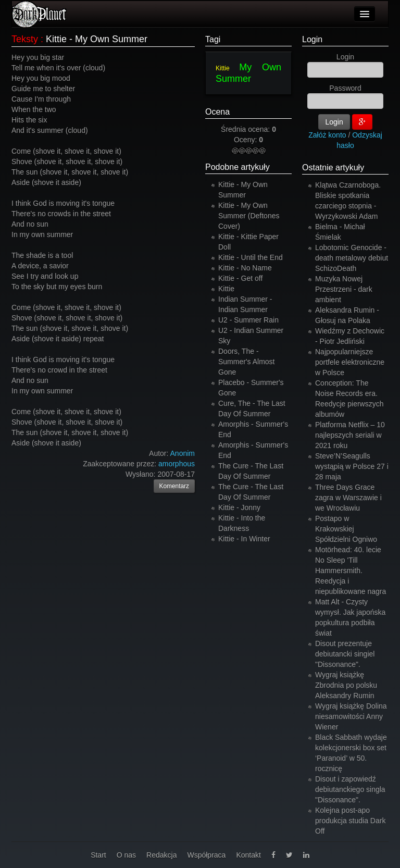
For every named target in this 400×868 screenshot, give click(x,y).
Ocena (217, 112)
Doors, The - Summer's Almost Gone (246, 362)
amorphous (177, 464)
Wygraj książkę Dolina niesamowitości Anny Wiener (351, 716)
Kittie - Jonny (239, 507)
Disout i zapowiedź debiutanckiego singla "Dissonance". (350, 789)
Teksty (25, 39)
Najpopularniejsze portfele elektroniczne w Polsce (350, 362)
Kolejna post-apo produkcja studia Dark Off (350, 821)
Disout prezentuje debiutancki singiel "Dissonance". (345, 654)
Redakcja (161, 855)
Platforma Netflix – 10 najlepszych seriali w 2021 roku (350, 435)
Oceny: (246, 140)
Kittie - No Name (245, 268)
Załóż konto (327, 135)
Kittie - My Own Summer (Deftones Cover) (249, 216)
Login (312, 39)
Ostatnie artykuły (333, 168)
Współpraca (206, 855)
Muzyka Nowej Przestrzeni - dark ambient (344, 289)
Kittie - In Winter (244, 539)
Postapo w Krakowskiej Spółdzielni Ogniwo (346, 529)
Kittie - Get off (240, 278)
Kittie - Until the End (251, 257)
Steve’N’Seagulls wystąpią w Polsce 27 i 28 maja (352, 466)
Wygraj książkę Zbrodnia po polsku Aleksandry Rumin (346, 685)
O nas (126, 855)
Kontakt (248, 855)
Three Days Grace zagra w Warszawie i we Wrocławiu (348, 498)
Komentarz (174, 486)
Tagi (213, 39)
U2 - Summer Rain (248, 320)
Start (98, 855)
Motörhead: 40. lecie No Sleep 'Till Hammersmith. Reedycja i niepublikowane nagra (351, 571)
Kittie (223, 68)
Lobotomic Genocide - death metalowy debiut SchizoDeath (352, 258)
